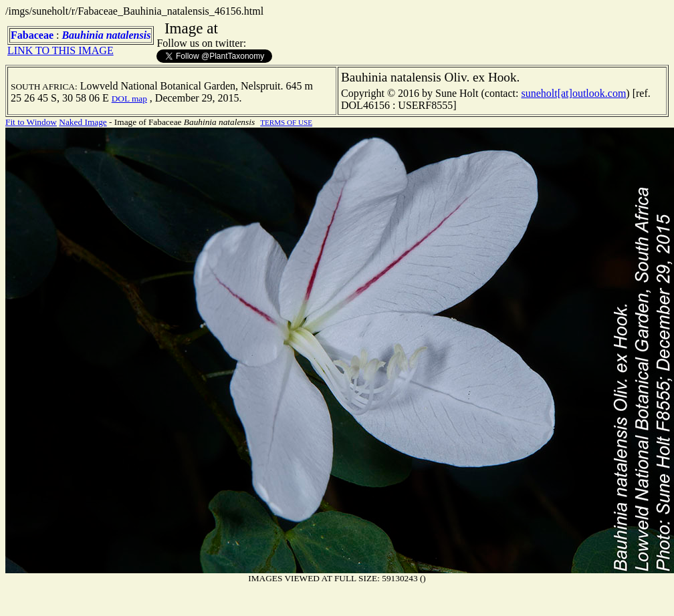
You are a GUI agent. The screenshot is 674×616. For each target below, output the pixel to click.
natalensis (129, 35)
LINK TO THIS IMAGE (61, 50)
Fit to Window (31, 122)
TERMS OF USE (286, 122)
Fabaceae (32, 35)
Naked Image (83, 122)
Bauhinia (82, 35)
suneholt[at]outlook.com (573, 93)
